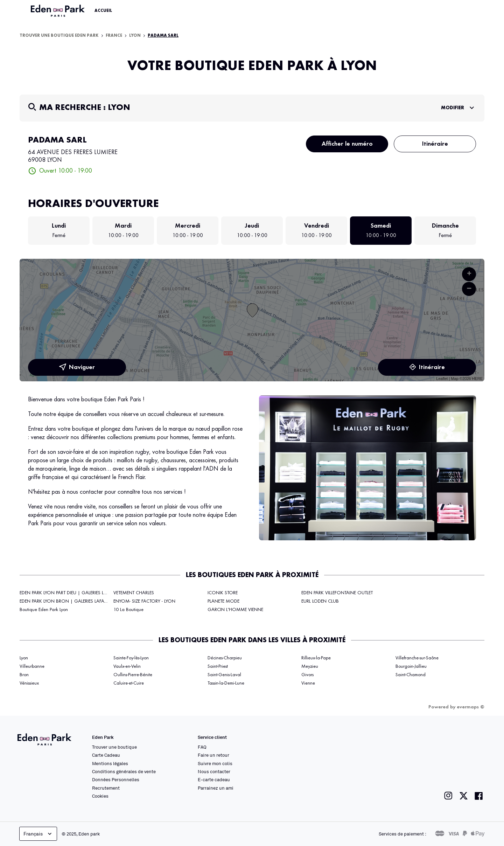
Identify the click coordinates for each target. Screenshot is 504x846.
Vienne (308, 683)
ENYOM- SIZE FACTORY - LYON (144, 601)
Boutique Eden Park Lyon (44, 610)
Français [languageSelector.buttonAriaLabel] (38, 834)
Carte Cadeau (106, 755)
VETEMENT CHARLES (134, 593)
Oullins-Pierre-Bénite (133, 675)
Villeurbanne (32, 666)
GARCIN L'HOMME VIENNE (235, 610)
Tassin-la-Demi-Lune (226, 683)
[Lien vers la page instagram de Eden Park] (448, 796)
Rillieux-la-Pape (316, 658)
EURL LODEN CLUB (320, 601)
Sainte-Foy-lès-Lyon (131, 658)
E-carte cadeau (214, 779)
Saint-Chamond (411, 675)
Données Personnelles (116, 779)
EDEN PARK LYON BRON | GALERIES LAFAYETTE (67, 601)
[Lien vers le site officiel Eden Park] (58, 11)
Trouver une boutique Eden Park (59, 36)
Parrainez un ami (216, 788)
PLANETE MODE (223, 601)
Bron (24, 675)
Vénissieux (29, 683)
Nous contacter (214, 771)
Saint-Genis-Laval (224, 675)
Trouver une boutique (114, 747)
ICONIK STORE (223, 593)
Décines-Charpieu (225, 658)
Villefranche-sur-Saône (417, 658)
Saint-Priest (218, 666)
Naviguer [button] (77, 367)
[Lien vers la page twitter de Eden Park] (464, 796)
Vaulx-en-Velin (127, 666)
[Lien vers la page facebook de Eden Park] (479, 796)
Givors (307, 675)
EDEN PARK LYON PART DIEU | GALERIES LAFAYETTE (71, 593)
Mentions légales (110, 763)
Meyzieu (310, 666)
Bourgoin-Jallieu (411, 666)
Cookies (100, 796)
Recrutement (106, 788)
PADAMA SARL (163, 36)
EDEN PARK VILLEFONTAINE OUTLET (337, 593)
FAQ (202, 747)
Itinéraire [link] (435, 144)
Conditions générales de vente (124, 771)
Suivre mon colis (215, 763)
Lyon (135, 36)
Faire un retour (213, 755)
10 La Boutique (128, 610)
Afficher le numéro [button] (347, 144)
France (114, 36)
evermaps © (471, 707)
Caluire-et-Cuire (129, 683)
